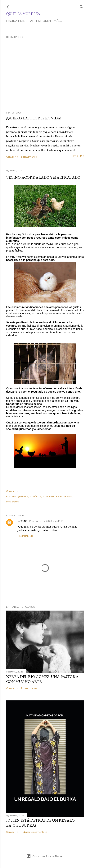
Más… (58, 21)
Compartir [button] (12, 157)
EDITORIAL (44, 21)
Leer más (78, 156)
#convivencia (50, 496)
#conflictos (35, 496)
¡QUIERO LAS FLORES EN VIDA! (34, 118)
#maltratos (12, 502)
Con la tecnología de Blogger (45, 856)
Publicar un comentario (34, 832)
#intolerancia (65, 496)
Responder (25, 536)
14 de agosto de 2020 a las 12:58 (46, 521)
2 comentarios (29, 688)
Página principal (20, 21)
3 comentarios (29, 157)
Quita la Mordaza (23, 14)
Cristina (22, 521)
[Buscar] (82, 6)
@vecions (23, 496)
